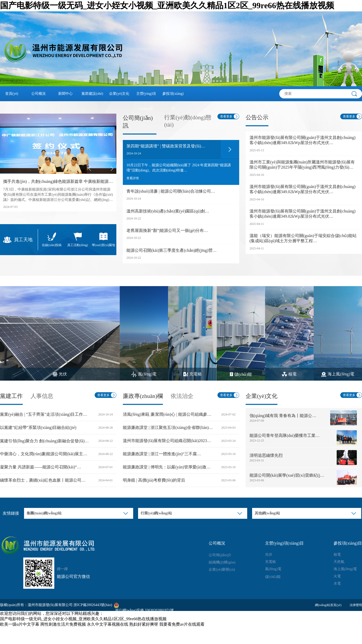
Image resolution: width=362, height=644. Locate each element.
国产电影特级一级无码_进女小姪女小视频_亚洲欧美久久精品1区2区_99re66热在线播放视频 (167, 5)
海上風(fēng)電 (345, 569)
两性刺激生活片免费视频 (63, 624)
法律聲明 (356, 605)
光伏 (269, 555)
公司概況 (39, 94)
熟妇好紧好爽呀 (144, 624)
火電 (337, 576)
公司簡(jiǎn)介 (220, 555)
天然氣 (339, 562)
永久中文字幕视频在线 (108, 624)
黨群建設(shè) (92, 94)
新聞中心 (65, 94)
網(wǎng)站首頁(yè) (328, 605)
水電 (337, 583)
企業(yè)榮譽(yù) (222, 570)
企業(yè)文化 (119, 94)
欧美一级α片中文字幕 (20, 624)
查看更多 (226, 116)
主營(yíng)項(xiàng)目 (146, 96)
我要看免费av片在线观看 (182, 624)
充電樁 (270, 562)
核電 (337, 555)
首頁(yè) (12, 94)
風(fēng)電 (273, 569)
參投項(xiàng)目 (173, 96)
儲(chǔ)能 (273, 577)
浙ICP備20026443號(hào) (93, 605)
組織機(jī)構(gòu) (222, 562)
